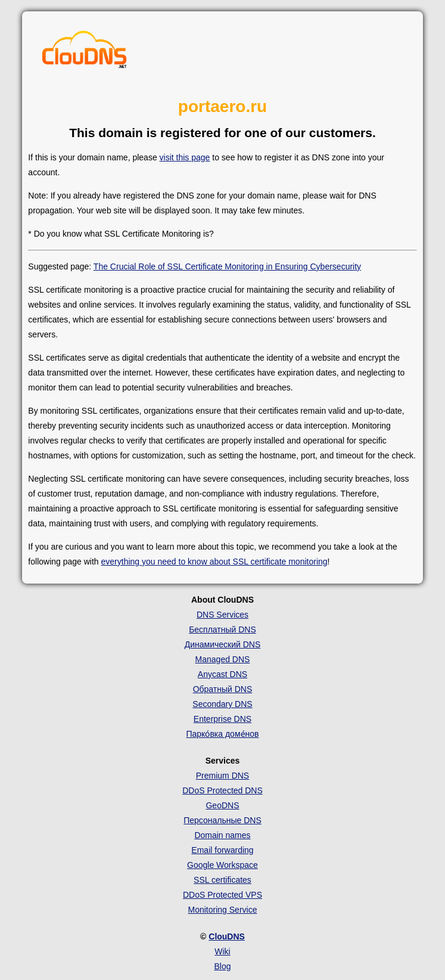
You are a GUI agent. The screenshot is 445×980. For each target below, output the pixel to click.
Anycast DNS (222, 674)
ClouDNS (227, 936)
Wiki (222, 951)
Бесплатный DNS (222, 629)
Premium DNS (222, 776)
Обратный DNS (223, 689)
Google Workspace (222, 865)
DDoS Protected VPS (222, 895)
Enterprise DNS (222, 719)
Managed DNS (223, 659)
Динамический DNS (223, 644)
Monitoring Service (223, 910)
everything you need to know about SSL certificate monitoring (214, 562)
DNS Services (222, 615)
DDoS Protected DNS (222, 790)
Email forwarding (222, 850)
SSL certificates (222, 880)
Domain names (222, 835)
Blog (222, 966)
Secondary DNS (222, 704)
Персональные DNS (222, 820)
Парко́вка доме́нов (222, 734)
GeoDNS (222, 805)
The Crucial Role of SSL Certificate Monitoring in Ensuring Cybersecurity (227, 266)
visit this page (185, 157)
